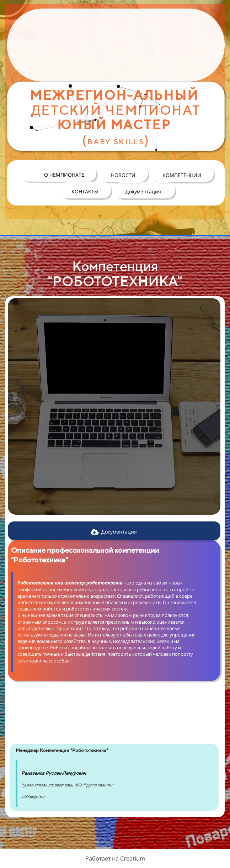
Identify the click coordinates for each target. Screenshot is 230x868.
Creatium (133, 858)
